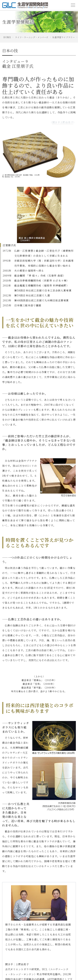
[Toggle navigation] (73, 5)
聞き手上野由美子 (63, 122)
